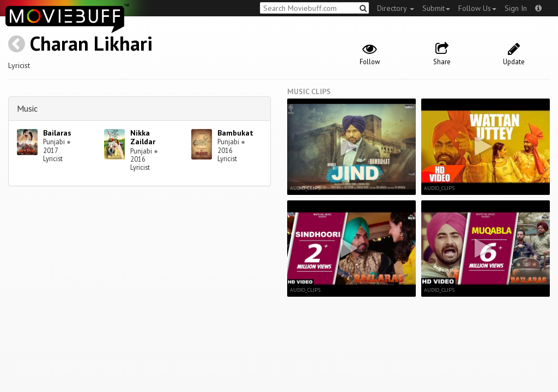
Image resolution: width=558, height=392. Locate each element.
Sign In (516, 8)
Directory (396, 8)
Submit (436, 8)
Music (27, 108)
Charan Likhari (91, 43)
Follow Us (477, 8)
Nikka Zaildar (143, 137)
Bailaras (57, 133)
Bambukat (235, 133)
